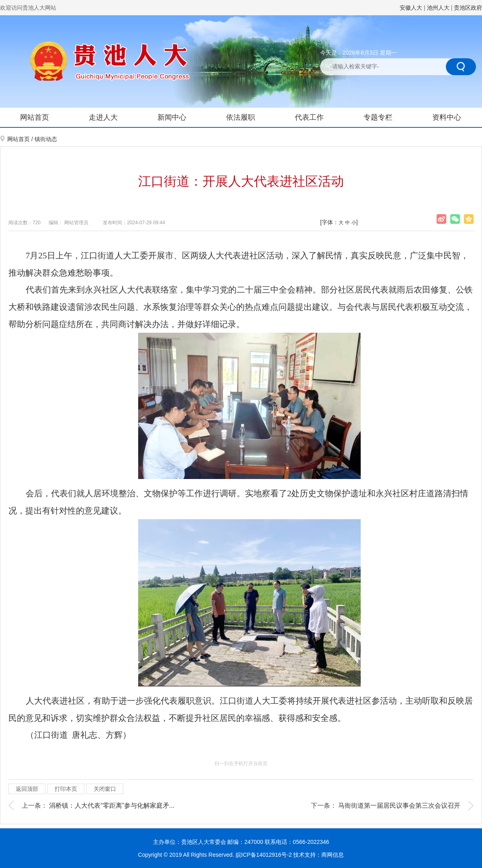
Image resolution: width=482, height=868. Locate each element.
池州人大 (438, 8)
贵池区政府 (468, 8)
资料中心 (447, 117)
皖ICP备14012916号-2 (265, 855)
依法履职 (241, 117)
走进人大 (103, 117)
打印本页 (66, 789)
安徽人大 (411, 8)
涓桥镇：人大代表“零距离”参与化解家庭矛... (112, 806)
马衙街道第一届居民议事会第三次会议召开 (399, 806)
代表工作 (309, 117)
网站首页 (35, 117)
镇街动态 (46, 139)
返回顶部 (27, 789)
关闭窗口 (105, 789)
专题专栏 (378, 117)
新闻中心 (172, 117)
